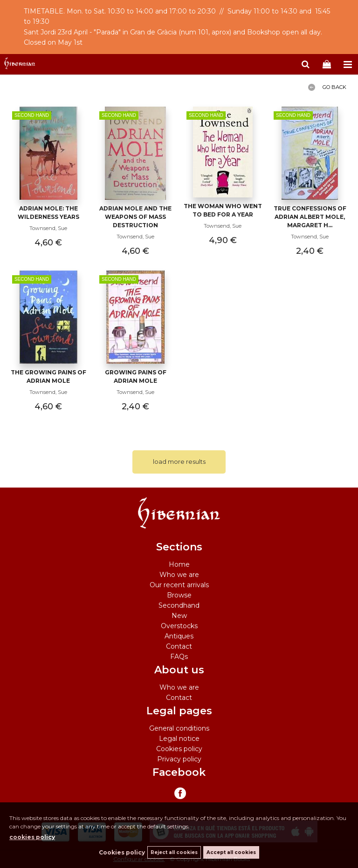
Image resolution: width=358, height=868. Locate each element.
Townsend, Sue (48, 228)
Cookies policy (179, 749)
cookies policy (32, 837)
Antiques (179, 636)
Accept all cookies (231, 852)
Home (179, 564)
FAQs (179, 657)
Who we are (179, 575)
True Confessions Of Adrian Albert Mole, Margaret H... (310, 217)
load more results (179, 461)
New (179, 616)
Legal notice (179, 739)
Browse (179, 595)
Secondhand (179, 605)
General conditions (179, 728)
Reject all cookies (174, 852)
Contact (179, 646)
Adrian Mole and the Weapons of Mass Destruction (135, 217)
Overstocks (179, 626)
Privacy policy (179, 759)
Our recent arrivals (179, 585)
